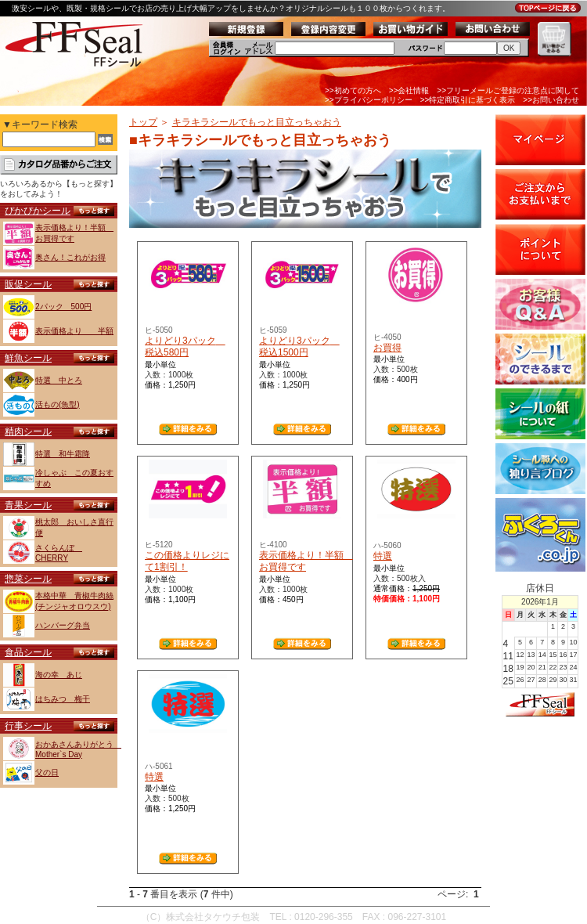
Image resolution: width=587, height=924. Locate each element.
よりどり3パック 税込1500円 (299, 347)
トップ (143, 122)
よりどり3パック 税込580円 (185, 347)
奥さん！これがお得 (70, 257)
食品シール (28, 652)
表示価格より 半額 (74, 331)
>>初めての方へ (353, 90)
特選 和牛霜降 (63, 454)
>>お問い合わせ (551, 100)
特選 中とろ (59, 380)
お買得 (387, 348)
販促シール (28, 284)
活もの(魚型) (58, 404)
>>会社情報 (409, 90)
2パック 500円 (63, 307)
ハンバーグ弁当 (63, 625)
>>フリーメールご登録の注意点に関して (508, 90)
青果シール (28, 505)
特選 (383, 556)
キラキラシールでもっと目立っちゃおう (257, 122)
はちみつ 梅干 (63, 699)
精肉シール (28, 431)
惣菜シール (28, 579)
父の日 (47, 772)
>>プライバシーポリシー (369, 100)
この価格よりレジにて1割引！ (187, 561)
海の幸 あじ (59, 675)
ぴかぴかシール (38, 211)
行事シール (28, 726)
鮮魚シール (28, 358)
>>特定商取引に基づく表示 (468, 100)
